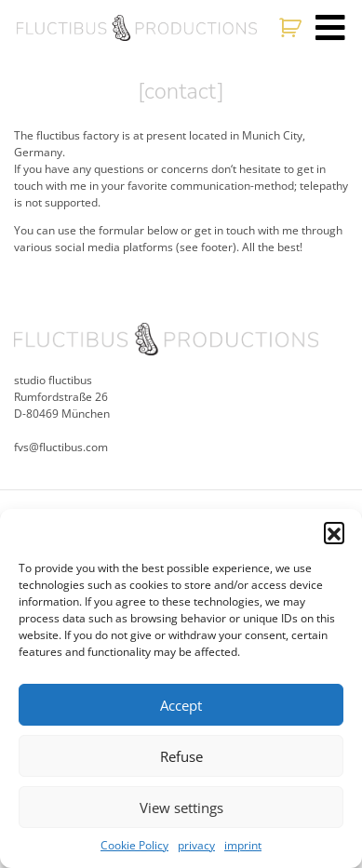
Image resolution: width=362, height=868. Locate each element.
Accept (181, 705)
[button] (334, 532)
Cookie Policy (134, 845)
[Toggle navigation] (330, 28)
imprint (243, 845)
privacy (196, 845)
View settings (181, 808)
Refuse (181, 756)
